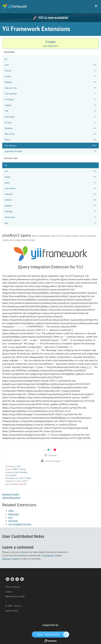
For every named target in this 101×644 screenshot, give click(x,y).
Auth (50, 65)
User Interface (50, 145)
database (50, 206)
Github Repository (11, 498)
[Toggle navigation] (96, 6)
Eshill (15, 611)
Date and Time (50, 88)
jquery (50, 183)
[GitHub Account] (7, 579)
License (9, 592)
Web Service (50, 134)
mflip (11, 511)
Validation (50, 128)
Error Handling (50, 94)
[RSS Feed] (22, 579)
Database (50, 82)
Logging (50, 105)
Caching (50, 71)
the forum (48, 555)
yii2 (50, 171)
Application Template (50, 151)
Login (16, 559)
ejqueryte (13, 521)
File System (50, 99)
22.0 (18, 466)
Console (50, 76)
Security (50, 123)
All (6, 59)
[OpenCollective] (51, 634)
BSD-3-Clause (19, 469)
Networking (50, 117)
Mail (50, 111)
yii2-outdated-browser (20, 524)
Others (50, 140)
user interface (50, 188)
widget (50, 177)
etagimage (14, 514)
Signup (6, 559)
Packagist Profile (11, 494)
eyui (10, 517)
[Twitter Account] (12, 579)
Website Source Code (15, 596)
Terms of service (13, 587)
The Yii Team (25, 478)
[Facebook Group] (17, 579)
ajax (50, 223)
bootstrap (50, 211)
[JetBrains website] (50, 641)
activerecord (50, 217)
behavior (50, 200)
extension (50, 194)
